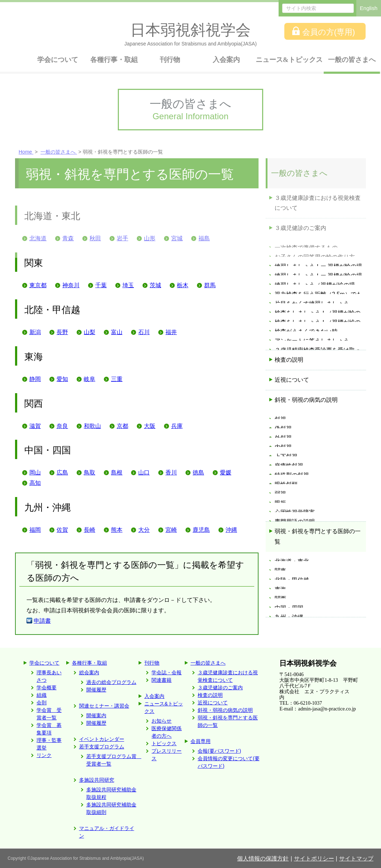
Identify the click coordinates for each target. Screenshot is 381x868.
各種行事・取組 (90, 663)
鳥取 (90, 472)
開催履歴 (96, 690)
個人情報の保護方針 (263, 859)
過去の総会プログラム (111, 682)
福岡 (35, 530)
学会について (44, 663)
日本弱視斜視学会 (308, 663)
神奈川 (71, 285)
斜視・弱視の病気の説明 (306, 288)
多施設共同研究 (97, 780)
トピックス (164, 743)
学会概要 (47, 688)
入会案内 (154, 696)
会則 (42, 703)
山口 (144, 472)
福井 (171, 332)
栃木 (183, 285)
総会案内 (89, 672)
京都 (122, 426)
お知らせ (161, 721)
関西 (34, 404)
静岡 (35, 379)
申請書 (42, 621)
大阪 (150, 426)
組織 (42, 695)
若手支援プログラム (102, 747)
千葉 (101, 285)
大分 (144, 530)
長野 (62, 332)
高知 (35, 483)
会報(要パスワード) (219, 751)
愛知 (62, 379)
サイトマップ (356, 859)
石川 (144, 332)
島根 (117, 472)
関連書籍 (161, 680)
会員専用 (201, 741)
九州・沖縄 (48, 507)
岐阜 (90, 379)
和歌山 (92, 426)
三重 (117, 379)
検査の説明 (210, 695)
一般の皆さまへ (208, 663)
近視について (292, 268)
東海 (34, 357)
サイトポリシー (314, 859)
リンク (44, 755)
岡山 (35, 472)
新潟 (35, 332)
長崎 (90, 530)
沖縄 (231, 530)
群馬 (210, 285)
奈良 (62, 426)
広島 (62, 472)
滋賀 (35, 426)
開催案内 (96, 715)
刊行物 (152, 663)
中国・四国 (48, 450)
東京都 (38, 285)
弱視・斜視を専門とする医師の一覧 (318, 313)
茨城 (155, 285)
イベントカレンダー (102, 739)
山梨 (90, 332)
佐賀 (62, 530)
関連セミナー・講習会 (104, 706)
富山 (117, 332)
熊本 (117, 530)
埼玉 (128, 285)
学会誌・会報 (167, 672)
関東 (34, 263)
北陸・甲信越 (52, 310)
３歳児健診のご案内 (220, 688)
